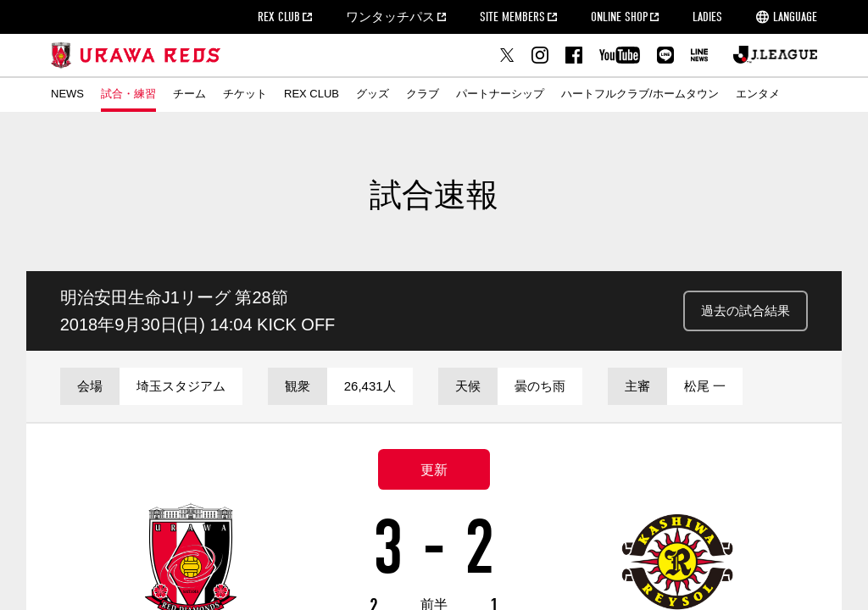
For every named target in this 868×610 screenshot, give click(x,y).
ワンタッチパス (390, 17)
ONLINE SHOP (619, 17)
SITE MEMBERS (512, 17)
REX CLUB (279, 17)
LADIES (707, 17)
